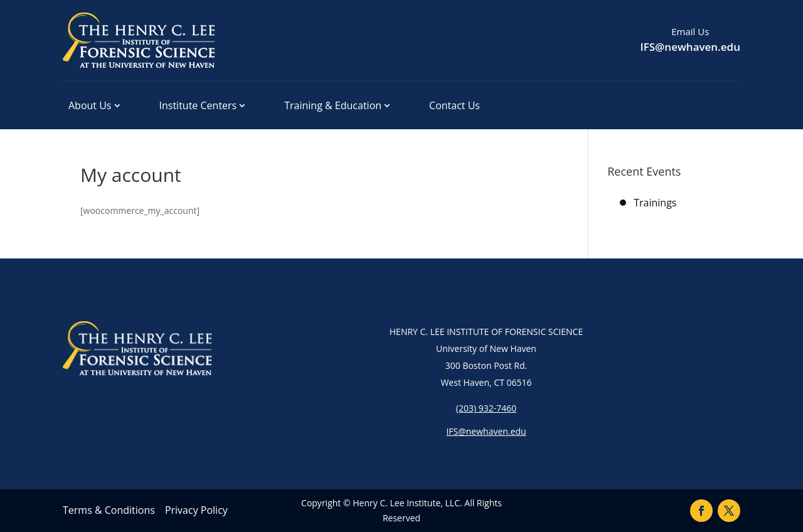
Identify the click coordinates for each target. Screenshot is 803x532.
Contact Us (455, 105)
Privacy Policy (196, 510)
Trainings (655, 203)
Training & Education (333, 105)
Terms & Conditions (109, 510)
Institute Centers (198, 105)
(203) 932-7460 (486, 408)
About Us (90, 105)
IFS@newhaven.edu (690, 47)
